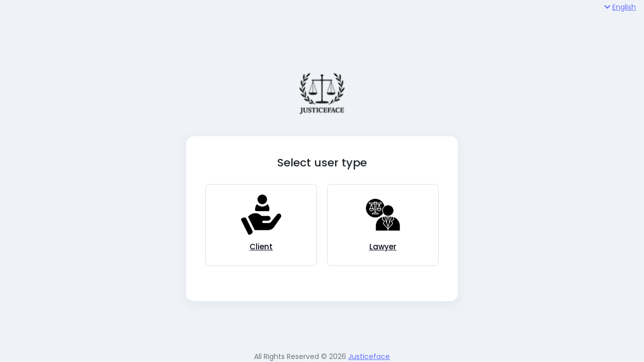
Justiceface (369, 356)
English (620, 7)
